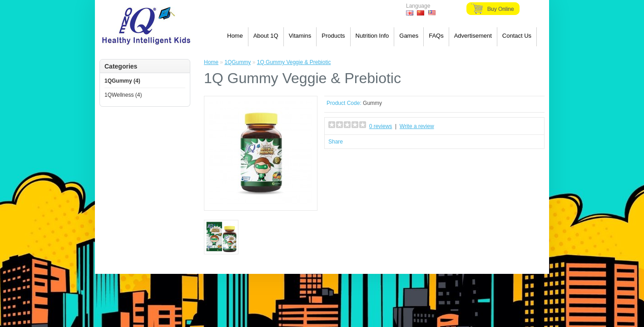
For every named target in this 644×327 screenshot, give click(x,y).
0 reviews (381, 126)
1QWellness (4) (123, 95)
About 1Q (266, 36)
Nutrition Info (372, 36)
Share (336, 142)
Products (333, 36)
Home (235, 36)
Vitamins (300, 36)
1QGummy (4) (122, 81)
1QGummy (238, 62)
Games (409, 36)
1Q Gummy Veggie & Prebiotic (294, 62)
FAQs (436, 36)
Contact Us (517, 36)
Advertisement (473, 36)
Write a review (417, 126)
